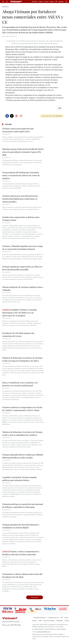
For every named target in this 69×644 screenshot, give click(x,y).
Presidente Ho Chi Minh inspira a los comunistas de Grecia (18, 335)
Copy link (21, 116)
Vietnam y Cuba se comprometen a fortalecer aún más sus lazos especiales (21, 553)
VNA (40, 621)
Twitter (12, 116)
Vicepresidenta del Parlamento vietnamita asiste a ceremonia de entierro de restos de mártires (21, 175)
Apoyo (66, 618)
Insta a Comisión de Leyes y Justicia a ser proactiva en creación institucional (20, 384)
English (40, 2)
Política (5, 7)
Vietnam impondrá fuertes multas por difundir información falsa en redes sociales (23, 456)
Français (46, 2)
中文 (56, 2)
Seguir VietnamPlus (47, 116)
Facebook (7, 116)
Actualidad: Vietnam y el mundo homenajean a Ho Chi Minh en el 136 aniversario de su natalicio (19, 313)
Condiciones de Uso (53, 618)
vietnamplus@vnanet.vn (44, 632)
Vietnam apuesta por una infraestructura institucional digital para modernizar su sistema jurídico (20, 199)
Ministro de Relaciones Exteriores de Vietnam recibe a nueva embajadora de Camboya (22, 433)
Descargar (34, 597)
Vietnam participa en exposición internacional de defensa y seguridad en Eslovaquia (23, 506)
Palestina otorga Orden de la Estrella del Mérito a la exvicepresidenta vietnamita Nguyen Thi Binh (23, 152)
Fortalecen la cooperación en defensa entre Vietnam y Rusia (21, 219)
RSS (62, 618)
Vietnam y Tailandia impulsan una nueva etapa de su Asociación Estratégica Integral (22, 248)
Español (52, 2)
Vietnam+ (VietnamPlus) (16, 2)
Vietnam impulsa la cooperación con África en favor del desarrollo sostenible (22, 268)
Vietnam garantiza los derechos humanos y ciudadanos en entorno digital (21, 526)
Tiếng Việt (35, 2)
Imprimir (16, 116)
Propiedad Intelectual (40, 618)
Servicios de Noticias (49, 621)
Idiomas (35, 621)
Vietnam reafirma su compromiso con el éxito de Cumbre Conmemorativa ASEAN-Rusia (22, 409)
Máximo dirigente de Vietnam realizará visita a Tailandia (23, 289)
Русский (61, 2)
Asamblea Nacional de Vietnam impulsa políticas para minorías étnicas (19, 479)
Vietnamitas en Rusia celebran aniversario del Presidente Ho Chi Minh (22, 576)
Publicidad (59, 621)
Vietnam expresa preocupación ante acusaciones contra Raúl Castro (18, 130)
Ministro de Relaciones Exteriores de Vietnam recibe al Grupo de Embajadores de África (22, 359)
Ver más (8, 124)
